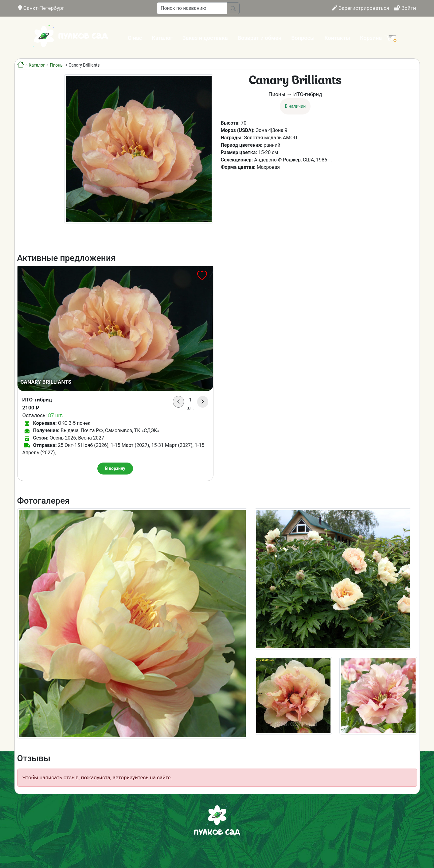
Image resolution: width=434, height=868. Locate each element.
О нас (135, 38)
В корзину (115, 468)
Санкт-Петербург (41, 8)
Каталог (162, 38)
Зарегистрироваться (361, 8)
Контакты (337, 38)
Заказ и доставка (205, 38)
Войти (405, 8)
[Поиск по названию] (192, 8)
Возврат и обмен (260, 38)
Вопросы (303, 38)
